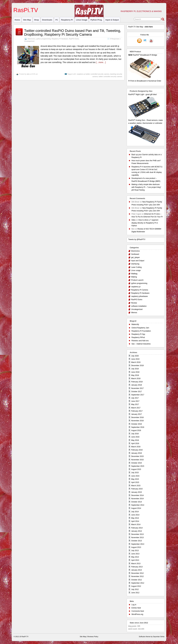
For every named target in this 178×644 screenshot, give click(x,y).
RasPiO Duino (74, 39)
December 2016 (137, 417)
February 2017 (137, 411)
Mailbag (134, 274)
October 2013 (137, 541)
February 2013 (137, 567)
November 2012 (137, 576)
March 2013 (136, 564)
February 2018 (137, 382)
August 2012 (136, 586)
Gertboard (135, 254)
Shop (37, 20)
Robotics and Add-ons (140, 341)
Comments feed (138, 611)
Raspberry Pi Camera (140, 290)
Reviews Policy (93, 637)
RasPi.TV (26, 10)
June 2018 (135, 372)
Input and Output (138, 261)
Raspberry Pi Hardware (60, 39)
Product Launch (137, 280)
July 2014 (135, 512)
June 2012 (135, 593)
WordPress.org (137, 614)
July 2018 (135, 369)
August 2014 (136, 508)
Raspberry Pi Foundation (141, 331)
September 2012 (138, 583)
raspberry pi (67, 20)
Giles (133, 220)
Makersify (135, 324)
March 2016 (136, 447)
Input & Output (112, 20)
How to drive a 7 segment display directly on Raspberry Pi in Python (145, 223)
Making (134, 277)
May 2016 (135, 440)
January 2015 (137, 492)
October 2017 (137, 392)
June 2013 (135, 554)
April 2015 (135, 482)
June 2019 (135, 359)
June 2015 (135, 476)
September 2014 (138, 505)
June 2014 (135, 515)
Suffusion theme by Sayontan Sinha (152, 637)
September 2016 (138, 427)
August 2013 (136, 547)
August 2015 (136, 469)
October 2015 (137, 463)
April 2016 (135, 443)
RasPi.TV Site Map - (141, 27)
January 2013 (137, 570)
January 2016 (137, 453)
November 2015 (137, 460)
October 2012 (137, 580)
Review (134, 303)
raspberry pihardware (139, 296)
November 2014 (137, 499)
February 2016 (137, 450)
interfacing (135, 264)
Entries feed (136, 608)
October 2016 (137, 424)
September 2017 (138, 395)
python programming (43, 39)
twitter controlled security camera (110, 76)
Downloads (47, 20)
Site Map (27, 20)
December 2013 (137, 534)
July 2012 (135, 589)
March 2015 (136, 486)
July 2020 (135, 356)
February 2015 (137, 489)
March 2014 (136, 525)
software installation (139, 306)
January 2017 (137, 414)
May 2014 (135, 518)
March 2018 (136, 379)
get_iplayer (136, 257)
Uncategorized (29, 41)
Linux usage (82, 20)
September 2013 (138, 544)
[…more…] (101, 62)
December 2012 (137, 573)
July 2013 (135, 551)
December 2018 (137, 366)
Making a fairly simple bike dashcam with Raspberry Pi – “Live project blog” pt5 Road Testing (146, 187)
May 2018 (135, 375)
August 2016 (136, 430)
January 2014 (137, 531)
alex (28, 74)
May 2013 (135, 557)
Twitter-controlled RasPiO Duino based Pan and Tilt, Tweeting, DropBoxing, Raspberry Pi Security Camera (73, 33)
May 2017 (135, 404)
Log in (134, 605)
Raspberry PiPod (138, 337)
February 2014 (137, 528)
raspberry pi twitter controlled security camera (93, 74)
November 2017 (137, 388)
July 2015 (135, 473)
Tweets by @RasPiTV (137, 239)
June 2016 (135, 437)
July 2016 (135, 434)
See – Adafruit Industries (141, 344)
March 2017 (136, 408)
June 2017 (135, 401)
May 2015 (135, 479)
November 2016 (137, 421)
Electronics (31, 39)
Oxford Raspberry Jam (140, 328)
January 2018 (137, 385)
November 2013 (137, 538)
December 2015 (137, 456)
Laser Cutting (136, 267)
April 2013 (135, 560)
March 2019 (136, 362)
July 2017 (135, 398)
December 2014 (137, 495)
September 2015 (138, 466)
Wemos (134, 313)
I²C (57, 20)
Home (17, 20)
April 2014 (135, 521)
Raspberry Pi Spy (138, 334)
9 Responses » (115, 39)
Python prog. (96, 20)
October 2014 (137, 502)
